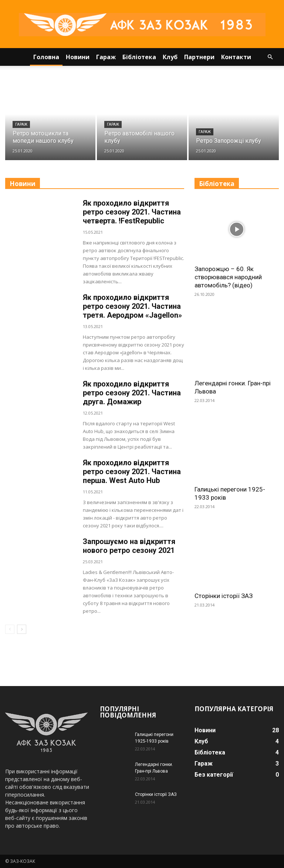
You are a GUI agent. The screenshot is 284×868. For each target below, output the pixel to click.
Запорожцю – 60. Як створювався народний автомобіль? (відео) (228, 277)
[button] (270, 57)
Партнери (199, 57)
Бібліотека (139, 57)
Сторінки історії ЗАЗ (224, 596)
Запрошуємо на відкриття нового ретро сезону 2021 (129, 546)
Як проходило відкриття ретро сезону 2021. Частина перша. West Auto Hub (132, 472)
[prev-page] (10, 629)
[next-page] (22, 629)
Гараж (106, 57)
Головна (46, 57)
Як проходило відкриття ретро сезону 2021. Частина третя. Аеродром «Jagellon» (132, 306)
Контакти (236, 57)
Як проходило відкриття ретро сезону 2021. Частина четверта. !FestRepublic (132, 212)
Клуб (170, 57)
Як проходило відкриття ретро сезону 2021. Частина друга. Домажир (132, 393)
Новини (78, 57)
